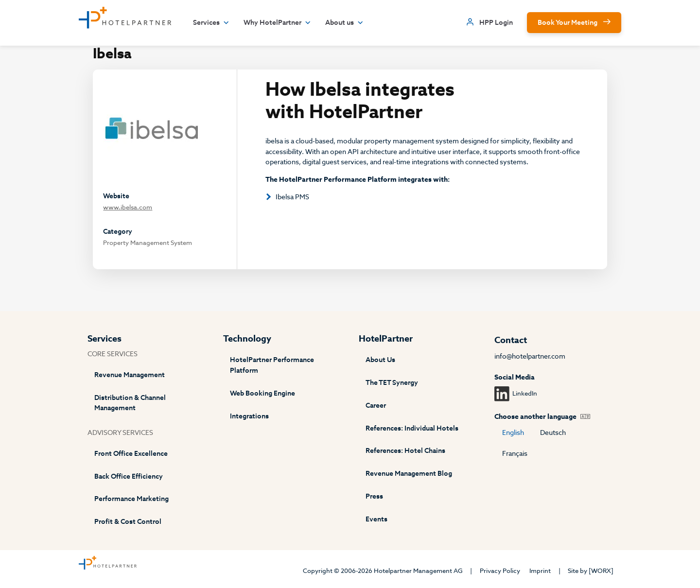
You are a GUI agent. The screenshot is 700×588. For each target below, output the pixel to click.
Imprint (540, 571)
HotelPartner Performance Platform (272, 365)
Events (376, 519)
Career (376, 406)
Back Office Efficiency (129, 476)
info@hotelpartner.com (530, 356)
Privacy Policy (500, 571)
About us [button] (344, 23)
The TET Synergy (392, 383)
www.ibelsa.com (128, 207)
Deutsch (553, 433)
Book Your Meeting (568, 23)
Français (515, 454)
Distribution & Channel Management (130, 403)
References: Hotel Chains (405, 451)
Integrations (249, 416)
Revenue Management (130, 375)
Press (374, 496)
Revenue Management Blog (409, 474)
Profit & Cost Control (128, 522)
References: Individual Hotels (412, 428)
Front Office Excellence (131, 454)
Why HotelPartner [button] (277, 23)
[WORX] (601, 571)
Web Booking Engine (262, 393)
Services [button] (211, 23)
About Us (380, 360)
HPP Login (496, 23)
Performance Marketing (131, 499)
